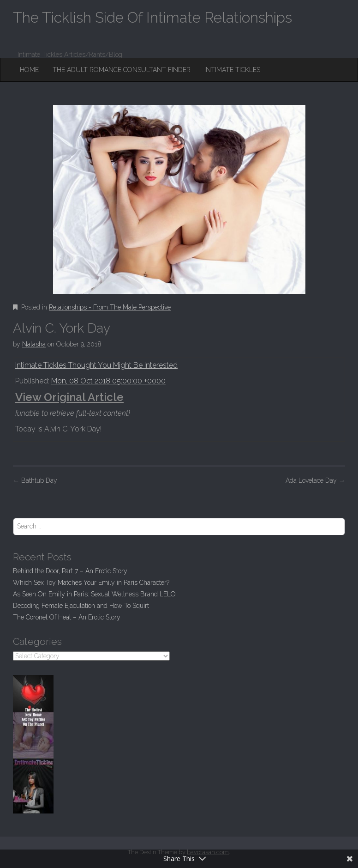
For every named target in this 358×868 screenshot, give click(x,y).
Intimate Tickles (232, 70)
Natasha (34, 344)
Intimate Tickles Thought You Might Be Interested (96, 365)
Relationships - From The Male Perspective (110, 307)
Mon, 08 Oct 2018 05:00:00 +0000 (108, 381)
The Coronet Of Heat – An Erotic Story (67, 617)
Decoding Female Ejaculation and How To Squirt (81, 606)
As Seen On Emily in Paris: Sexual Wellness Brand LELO (94, 594)
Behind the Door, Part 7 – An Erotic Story (70, 571)
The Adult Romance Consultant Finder (122, 70)
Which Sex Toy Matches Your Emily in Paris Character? (91, 583)
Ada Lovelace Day (315, 480)
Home (29, 70)
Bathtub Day (35, 480)
